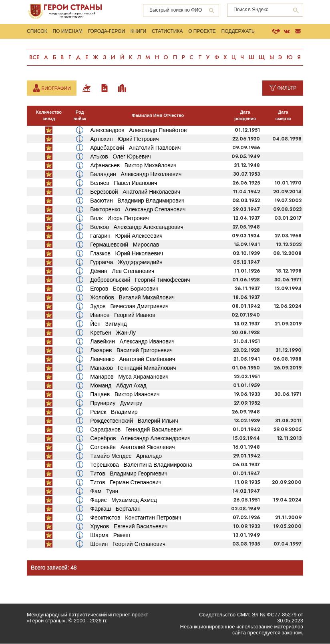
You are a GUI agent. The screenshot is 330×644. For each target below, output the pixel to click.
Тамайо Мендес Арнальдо (126, 456)
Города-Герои (107, 32)
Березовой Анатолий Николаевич (135, 192)
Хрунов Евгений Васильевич (129, 527)
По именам (68, 32)
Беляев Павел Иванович (124, 183)
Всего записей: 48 (54, 568)
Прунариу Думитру (116, 403)
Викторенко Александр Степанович (138, 210)
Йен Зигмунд (108, 324)
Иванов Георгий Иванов (123, 315)
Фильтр (287, 88)
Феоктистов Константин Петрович (136, 518)
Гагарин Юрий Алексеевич (126, 236)
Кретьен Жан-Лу (113, 333)
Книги (139, 32)
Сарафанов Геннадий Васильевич (136, 430)
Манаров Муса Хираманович (129, 377)
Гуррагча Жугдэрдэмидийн (126, 263)
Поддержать (238, 32)
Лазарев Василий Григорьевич (131, 351)
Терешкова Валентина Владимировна (141, 465)
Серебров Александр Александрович (140, 439)
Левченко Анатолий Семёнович (133, 359)
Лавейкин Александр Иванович (132, 342)
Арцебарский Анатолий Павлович (135, 148)
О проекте (202, 32)
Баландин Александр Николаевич (136, 175)
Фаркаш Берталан (115, 509)
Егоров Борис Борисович (124, 289)
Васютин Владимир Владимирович (137, 201)
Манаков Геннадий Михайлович (133, 368)
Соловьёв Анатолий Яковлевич (132, 447)
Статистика (168, 32)
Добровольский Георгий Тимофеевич (140, 280)
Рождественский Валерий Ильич (134, 421)
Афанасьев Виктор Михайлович (133, 166)
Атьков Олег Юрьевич (120, 157)
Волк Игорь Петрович (119, 219)
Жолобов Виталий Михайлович (132, 298)
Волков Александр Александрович (137, 227)
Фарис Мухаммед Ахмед (124, 500)
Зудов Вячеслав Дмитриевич (129, 307)
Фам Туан (104, 492)
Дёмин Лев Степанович (122, 271)
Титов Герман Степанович (126, 483)
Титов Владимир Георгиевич (129, 474)
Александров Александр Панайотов (138, 130)
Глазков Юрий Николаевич (127, 254)
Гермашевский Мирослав (125, 245)
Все (34, 58)
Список (37, 32)
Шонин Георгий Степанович (128, 544)
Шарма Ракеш (110, 536)
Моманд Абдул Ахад (118, 386)
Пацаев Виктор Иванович (125, 395)
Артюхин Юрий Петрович (124, 139)
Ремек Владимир (114, 412)
